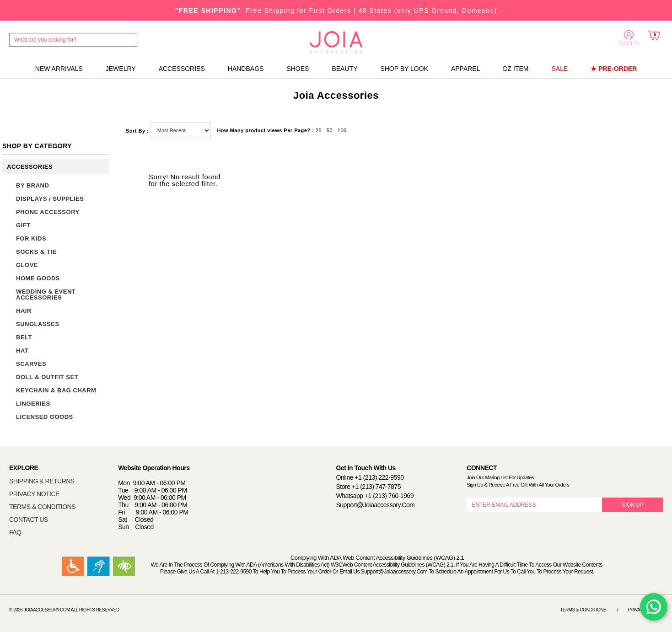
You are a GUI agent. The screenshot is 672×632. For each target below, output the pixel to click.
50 (330, 130)
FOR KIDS (31, 238)
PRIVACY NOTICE (34, 494)
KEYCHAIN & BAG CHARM (56, 390)
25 (319, 130)
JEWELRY (121, 69)
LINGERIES (33, 404)
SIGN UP (633, 505)
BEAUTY (344, 69)
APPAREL (466, 69)
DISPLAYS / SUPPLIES (50, 199)
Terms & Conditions (583, 610)
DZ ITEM (516, 69)
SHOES (298, 69)
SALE (559, 69)
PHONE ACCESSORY (48, 212)
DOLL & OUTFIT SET (47, 377)
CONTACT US (29, 520)
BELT (24, 337)
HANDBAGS (246, 69)
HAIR (24, 311)
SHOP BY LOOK (404, 69)
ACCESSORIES (182, 69)
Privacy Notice (645, 610)
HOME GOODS (38, 278)
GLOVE (27, 265)
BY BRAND (32, 185)
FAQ (15, 532)
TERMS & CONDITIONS (42, 507)
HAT (22, 351)
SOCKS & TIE (36, 252)
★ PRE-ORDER (614, 69)
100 (342, 130)
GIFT (23, 225)
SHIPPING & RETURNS (42, 481)
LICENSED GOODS (45, 417)
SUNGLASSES (38, 324)
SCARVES (31, 364)
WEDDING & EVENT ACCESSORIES (46, 295)
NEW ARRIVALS (59, 69)
